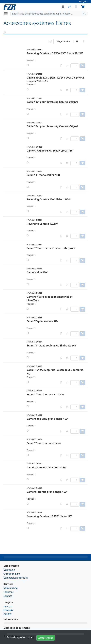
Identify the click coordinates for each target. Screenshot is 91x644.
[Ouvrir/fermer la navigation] (7, 14)
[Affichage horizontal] (84, 41)
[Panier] (83, 7)
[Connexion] (63, 7)
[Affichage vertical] (77, 41)
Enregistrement (12, 574)
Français (83, 1)
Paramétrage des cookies (20, 637)
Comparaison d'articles (16, 578)
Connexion (9, 570)
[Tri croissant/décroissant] (51, 41)
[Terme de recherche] (46, 14)
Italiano (8, 614)
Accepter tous (46, 638)
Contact (8, 596)
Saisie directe (11, 588)
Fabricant (9, 592)
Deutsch (8, 606)
